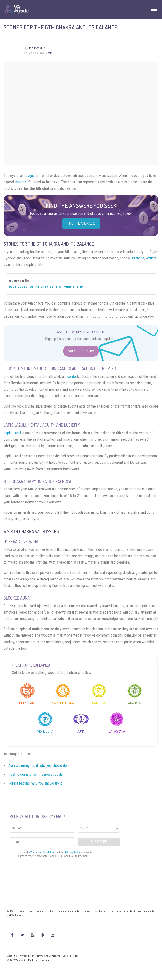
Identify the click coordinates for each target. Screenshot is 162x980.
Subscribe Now (81, 351)
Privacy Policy (27, 956)
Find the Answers (81, 223)
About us (12, 956)
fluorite (71, 377)
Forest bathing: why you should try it (35, 783)
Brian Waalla (37, 48)
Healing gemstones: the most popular (36, 774)
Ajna (31, 176)
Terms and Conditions (49, 956)
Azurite (151, 258)
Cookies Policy (71, 956)
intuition (20, 182)
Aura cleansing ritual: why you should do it (39, 766)
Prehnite (138, 258)
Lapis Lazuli (12, 433)
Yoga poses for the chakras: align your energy (46, 286)
